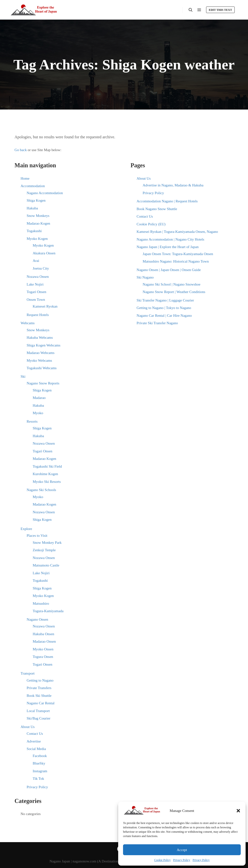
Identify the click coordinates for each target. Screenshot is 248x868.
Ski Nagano (145, 277)
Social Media (36, 749)
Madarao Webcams (41, 353)
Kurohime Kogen (45, 474)
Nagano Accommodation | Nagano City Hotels (170, 239)
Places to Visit (37, 536)
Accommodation (33, 186)
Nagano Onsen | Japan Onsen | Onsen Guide (169, 270)
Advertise (34, 741)
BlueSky (39, 763)
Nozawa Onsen (38, 277)
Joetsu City (41, 268)
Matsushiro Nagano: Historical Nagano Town (176, 261)
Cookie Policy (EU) (151, 224)
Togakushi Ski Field (47, 466)
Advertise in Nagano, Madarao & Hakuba (173, 185)
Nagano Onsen (37, 619)
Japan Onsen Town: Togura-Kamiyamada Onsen (178, 254)
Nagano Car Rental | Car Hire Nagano (164, 316)
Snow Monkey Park (47, 543)
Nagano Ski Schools (41, 490)
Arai (36, 261)
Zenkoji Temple (44, 550)
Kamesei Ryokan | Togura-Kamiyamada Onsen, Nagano (177, 232)
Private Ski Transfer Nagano (157, 323)
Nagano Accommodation (45, 193)
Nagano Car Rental (41, 703)
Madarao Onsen (44, 641)
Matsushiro (41, 603)
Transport (28, 673)
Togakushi (34, 231)
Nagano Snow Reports (43, 383)
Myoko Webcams (39, 360)
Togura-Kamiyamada (48, 611)
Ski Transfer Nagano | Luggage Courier (165, 300)
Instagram (40, 771)
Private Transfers (39, 688)
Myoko (38, 413)
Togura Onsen (43, 657)
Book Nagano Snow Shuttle (157, 209)
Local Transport (38, 711)
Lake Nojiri (35, 284)
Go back (21, 150)
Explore (26, 529)
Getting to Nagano (40, 680)
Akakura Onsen (44, 253)
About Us (28, 727)
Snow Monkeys (38, 216)
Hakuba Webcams (40, 338)
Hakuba (32, 208)
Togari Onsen (36, 292)
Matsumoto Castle (46, 565)
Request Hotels (38, 315)
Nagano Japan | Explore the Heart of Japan (168, 247)
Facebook (40, 756)
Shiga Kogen (36, 200)
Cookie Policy (163, 860)
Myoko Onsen (43, 649)
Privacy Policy (182, 860)
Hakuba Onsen (43, 634)
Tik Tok (38, 779)
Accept (182, 850)
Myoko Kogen (37, 239)
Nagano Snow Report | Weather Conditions (174, 292)
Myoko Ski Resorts (47, 482)
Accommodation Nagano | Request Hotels (167, 201)
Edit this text (220, 10)
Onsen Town (36, 300)
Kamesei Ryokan (45, 306)
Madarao (39, 398)
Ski (23, 376)
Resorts (32, 421)
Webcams (28, 323)
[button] (238, 811)
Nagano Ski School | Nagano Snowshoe (171, 284)
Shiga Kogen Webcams (43, 345)
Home (25, 178)
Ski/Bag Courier (39, 718)
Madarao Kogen (38, 223)
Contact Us (35, 734)
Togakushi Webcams (42, 368)
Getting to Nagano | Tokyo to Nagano (164, 308)
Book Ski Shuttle (39, 696)
